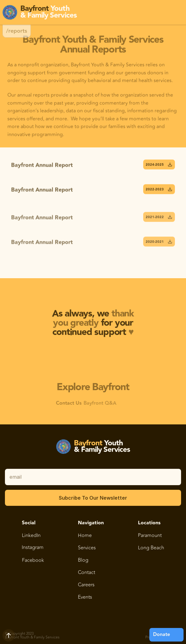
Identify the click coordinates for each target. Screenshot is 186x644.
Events (85, 597)
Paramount (150, 535)
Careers (86, 584)
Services (87, 548)
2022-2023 (159, 190)
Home (85, 535)
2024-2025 (159, 165)
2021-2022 (159, 220)
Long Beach (151, 547)
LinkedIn (31, 535)
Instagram (33, 551)
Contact (87, 572)
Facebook (33, 560)
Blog (83, 560)
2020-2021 (159, 245)
